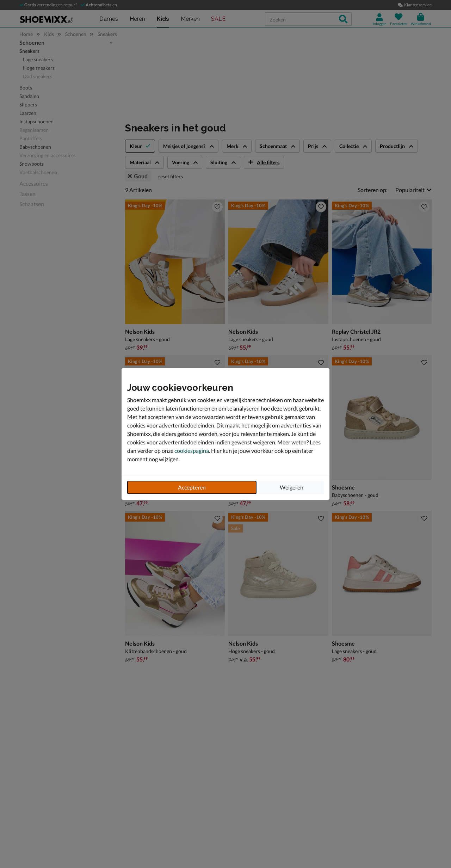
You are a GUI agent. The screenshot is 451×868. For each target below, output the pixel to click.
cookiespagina (192, 451)
